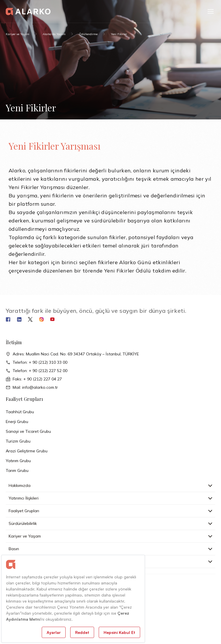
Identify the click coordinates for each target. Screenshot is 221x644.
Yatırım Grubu (18, 461)
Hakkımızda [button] (110, 485)
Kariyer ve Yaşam (18, 34)
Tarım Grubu (17, 470)
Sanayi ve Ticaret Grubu (28, 431)
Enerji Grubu (17, 422)
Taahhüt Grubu (20, 412)
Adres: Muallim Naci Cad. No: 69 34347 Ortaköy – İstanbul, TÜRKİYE (72, 354)
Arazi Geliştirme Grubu (27, 451)
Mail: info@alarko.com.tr (32, 387)
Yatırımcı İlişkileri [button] (110, 498)
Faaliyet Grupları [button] (110, 511)
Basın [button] (110, 549)
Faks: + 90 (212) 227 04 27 (34, 379)
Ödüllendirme (88, 34)
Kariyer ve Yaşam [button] (110, 536)
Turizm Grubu (18, 441)
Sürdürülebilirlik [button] (110, 523)
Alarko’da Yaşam (54, 34)
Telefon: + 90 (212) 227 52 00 (37, 371)
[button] (211, 12)
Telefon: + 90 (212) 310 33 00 (37, 362)
